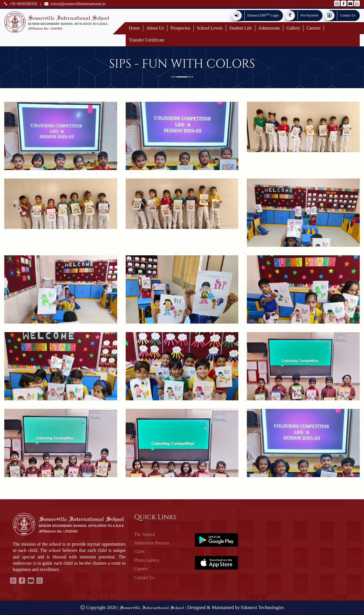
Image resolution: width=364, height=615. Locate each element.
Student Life (241, 28)
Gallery (293, 28)
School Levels (210, 28)
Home (134, 28)
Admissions (269, 28)
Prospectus (180, 28)
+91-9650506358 (21, 4)
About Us (155, 28)
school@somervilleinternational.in (75, 4)
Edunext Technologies (262, 607)
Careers (314, 28)
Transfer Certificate (147, 40)
